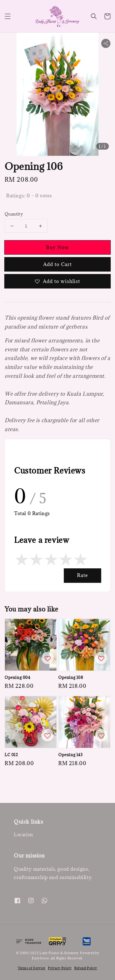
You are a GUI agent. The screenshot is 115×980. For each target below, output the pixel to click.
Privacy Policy (60, 968)
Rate (82, 575)
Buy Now (57, 247)
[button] (8, 16)
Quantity (14, 214)
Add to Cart (57, 264)
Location (23, 835)
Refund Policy (86, 968)
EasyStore (40, 958)
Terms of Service (32, 968)
